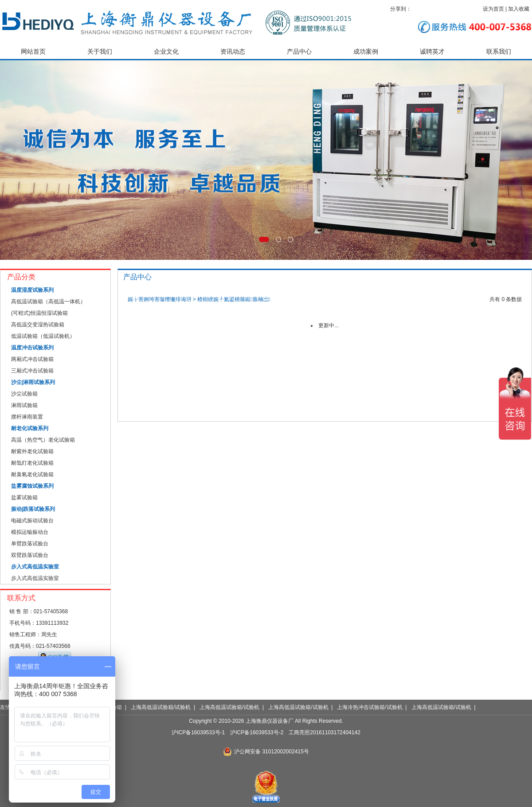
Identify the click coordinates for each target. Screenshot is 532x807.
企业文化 (166, 52)
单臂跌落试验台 (30, 544)
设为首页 (493, 9)
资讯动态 (233, 52)
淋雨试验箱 (24, 405)
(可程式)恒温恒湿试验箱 (39, 313)
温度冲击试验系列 (32, 348)
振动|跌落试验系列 (33, 509)
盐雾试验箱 (24, 498)
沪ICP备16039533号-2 (257, 733)
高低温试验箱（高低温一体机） (48, 302)
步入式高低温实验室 (35, 567)
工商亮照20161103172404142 (324, 733)
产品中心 (299, 52)
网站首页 (33, 52)
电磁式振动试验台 (32, 521)
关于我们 (100, 52)
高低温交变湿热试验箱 (38, 325)
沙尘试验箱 (24, 394)
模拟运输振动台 (30, 532)
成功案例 (366, 52)
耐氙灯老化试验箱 (32, 463)
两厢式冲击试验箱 (32, 359)
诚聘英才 (432, 52)
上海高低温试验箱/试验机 (161, 707)
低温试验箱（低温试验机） (43, 336)
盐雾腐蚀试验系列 (32, 486)
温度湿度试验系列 (32, 290)
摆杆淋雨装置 (27, 417)
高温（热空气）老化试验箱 (43, 440)
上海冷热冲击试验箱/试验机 (370, 707)
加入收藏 (519, 9)
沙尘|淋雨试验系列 (33, 382)
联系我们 (499, 52)
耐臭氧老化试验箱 (32, 474)
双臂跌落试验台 (30, 555)
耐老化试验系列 (30, 428)
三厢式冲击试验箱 (32, 371)
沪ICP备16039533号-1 (198, 733)
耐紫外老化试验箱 (32, 451)
